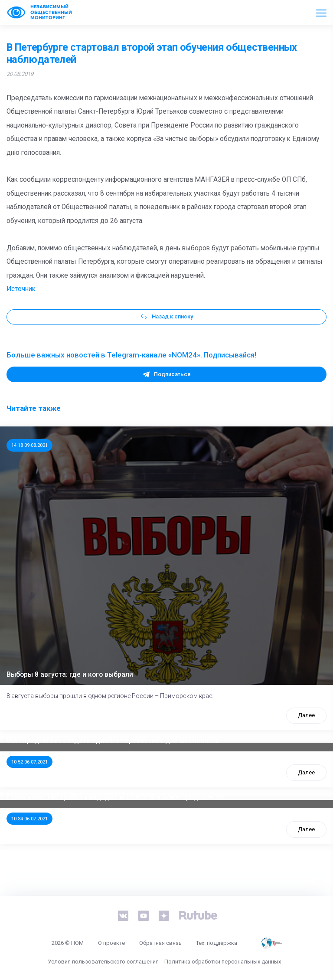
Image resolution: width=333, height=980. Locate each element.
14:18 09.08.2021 (29, 445)
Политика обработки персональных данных (223, 962)
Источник (21, 289)
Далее (306, 715)
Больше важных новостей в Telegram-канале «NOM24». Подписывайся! (131, 355)
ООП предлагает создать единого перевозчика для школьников (113, 741)
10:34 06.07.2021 (29, 819)
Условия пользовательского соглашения (103, 962)
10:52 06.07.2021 (29, 762)
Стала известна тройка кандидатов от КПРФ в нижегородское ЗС (115, 797)
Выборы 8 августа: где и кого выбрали (70, 675)
